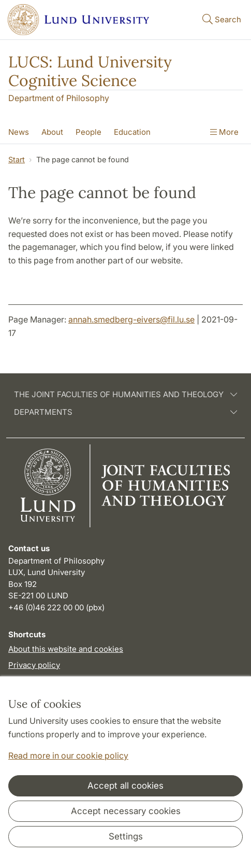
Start (17, 159)
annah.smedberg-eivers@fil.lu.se (131, 319)
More (224, 132)
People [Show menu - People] (88, 132)
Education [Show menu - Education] (132, 132)
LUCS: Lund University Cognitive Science (90, 71)
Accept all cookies (126, 786)
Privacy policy (34, 665)
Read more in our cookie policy (68, 755)
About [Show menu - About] (52, 132)
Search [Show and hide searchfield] (221, 19)
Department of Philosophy (59, 98)
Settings (126, 836)
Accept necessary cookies (126, 811)
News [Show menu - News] (19, 132)
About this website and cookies (66, 649)
